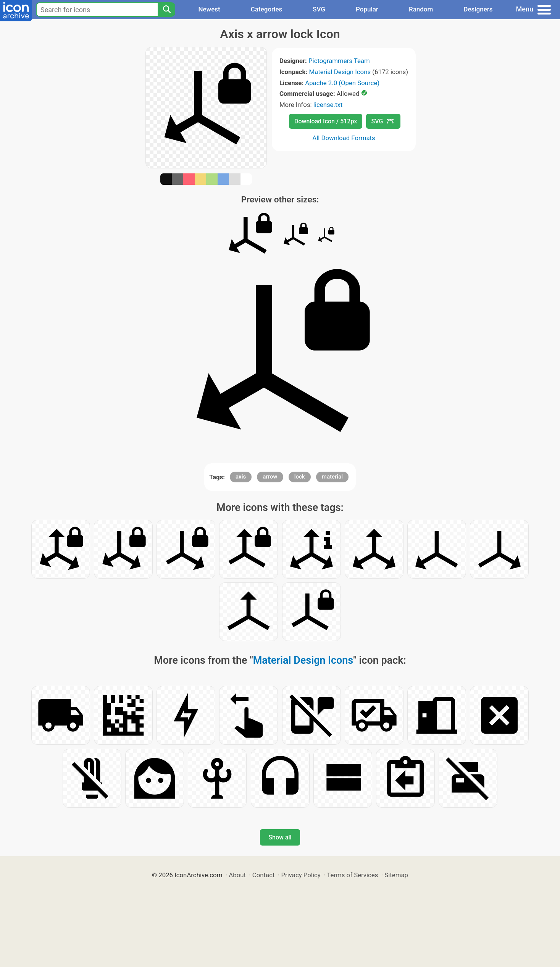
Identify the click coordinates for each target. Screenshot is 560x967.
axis (241, 477)
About (237, 875)
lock (300, 477)
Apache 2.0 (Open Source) (342, 83)
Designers (478, 9)
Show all (280, 837)
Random (421, 9)
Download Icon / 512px (326, 121)
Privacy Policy (301, 875)
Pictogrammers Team (339, 61)
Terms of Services (352, 875)
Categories (267, 9)
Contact (264, 875)
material (332, 477)
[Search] (166, 10)
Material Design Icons (340, 72)
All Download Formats (344, 138)
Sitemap (396, 875)
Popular (367, 9)
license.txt (328, 105)
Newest (209, 9)
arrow (270, 477)
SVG (319, 9)
